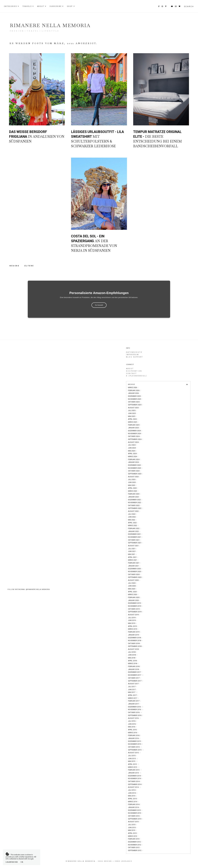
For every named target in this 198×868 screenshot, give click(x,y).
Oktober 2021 (135, 540)
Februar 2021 (134, 563)
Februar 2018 (134, 666)
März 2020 (133, 594)
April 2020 (133, 592)
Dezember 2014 (135, 776)
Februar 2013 (134, 839)
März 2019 (133, 629)
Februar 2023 (134, 494)
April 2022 (133, 523)
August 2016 (134, 718)
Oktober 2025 (135, 402)
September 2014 (135, 784)
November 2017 (136, 675)
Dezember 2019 (135, 603)
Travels (27, 6)
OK (22, 862)
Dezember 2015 (135, 741)
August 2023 (134, 477)
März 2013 (133, 836)
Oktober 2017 (135, 678)
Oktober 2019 (135, 609)
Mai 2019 (132, 623)
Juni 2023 (133, 482)
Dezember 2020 (135, 569)
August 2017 (134, 684)
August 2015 (134, 753)
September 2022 (135, 508)
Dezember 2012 (135, 842)
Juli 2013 (132, 825)
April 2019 (133, 626)
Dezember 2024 (135, 431)
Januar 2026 (134, 393)
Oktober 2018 (135, 643)
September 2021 (135, 543)
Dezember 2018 (135, 638)
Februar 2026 (134, 390)
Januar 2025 (134, 428)
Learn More (12, 862)
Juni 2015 (133, 758)
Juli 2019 (132, 618)
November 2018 (135, 641)
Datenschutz (134, 352)
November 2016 (136, 710)
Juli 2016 (132, 721)
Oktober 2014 (135, 781)
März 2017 (133, 698)
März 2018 (133, 663)
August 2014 (134, 787)
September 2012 (135, 850)
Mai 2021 (132, 554)
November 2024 (135, 434)
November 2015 (135, 744)
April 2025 (133, 419)
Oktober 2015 (135, 747)
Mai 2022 (132, 520)
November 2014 (135, 779)
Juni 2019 (133, 620)
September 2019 (135, 612)
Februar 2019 (134, 632)
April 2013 (133, 833)
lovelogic (127, 861)
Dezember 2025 (135, 396)
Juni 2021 (133, 551)
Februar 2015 (135, 770)
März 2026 (133, 387)
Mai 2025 (132, 416)
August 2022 (134, 511)
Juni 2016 (133, 724)
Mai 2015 (133, 761)
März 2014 (133, 802)
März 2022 (133, 525)
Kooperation (134, 371)
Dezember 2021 (135, 534)
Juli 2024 (132, 445)
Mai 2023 (132, 485)
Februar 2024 (134, 459)
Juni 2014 (133, 793)
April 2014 (133, 799)
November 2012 (135, 845)
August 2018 (134, 649)
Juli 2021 (132, 549)
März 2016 (133, 733)
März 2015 (134, 767)
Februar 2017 (134, 701)
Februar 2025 (134, 425)
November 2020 (135, 572)
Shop (70, 6)
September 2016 (135, 715)
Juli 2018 (132, 652)
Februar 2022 (134, 528)
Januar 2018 (134, 669)
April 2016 (133, 730)
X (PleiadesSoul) (137, 376)
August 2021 (134, 546)
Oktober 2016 (135, 712)
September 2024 (135, 439)
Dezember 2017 (135, 672)
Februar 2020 (134, 597)
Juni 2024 (133, 448)
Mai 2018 (132, 658)
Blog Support (135, 357)
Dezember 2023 (135, 465)
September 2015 (136, 750)
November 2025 (135, 399)
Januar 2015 (135, 773)
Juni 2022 (133, 517)
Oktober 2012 (135, 848)
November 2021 (135, 537)
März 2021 (133, 560)
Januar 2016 (134, 738)
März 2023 (133, 491)
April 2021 (133, 557)
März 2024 (133, 456)
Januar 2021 (134, 566)
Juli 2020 (132, 583)
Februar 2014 (134, 804)
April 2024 (133, 454)
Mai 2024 (132, 451)
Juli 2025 (132, 410)
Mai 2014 (132, 796)
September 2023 (135, 474)
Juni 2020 (133, 586)
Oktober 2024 (135, 436)
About (41, 6)
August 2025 (134, 408)
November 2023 (135, 468)
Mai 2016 (132, 727)
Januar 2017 (134, 704)
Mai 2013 (132, 830)
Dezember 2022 (135, 500)
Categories (10, 6)
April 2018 (133, 661)
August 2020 (134, 580)
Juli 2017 (132, 687)
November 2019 (135, 606)
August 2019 (134, 615)
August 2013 (134, 822)
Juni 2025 (133, 413)
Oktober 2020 (135, 574)
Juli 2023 (132, 479)
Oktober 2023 (135, 471)
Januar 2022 (134, 531)
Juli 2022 (132, 514)
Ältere (29, 266)
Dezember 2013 (135, 810)
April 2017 (133, 695)
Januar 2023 (134, 497)
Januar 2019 (134, 635)
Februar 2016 (134, 735)
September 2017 (135, 681)
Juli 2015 (132, 756)
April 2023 (133, 488)
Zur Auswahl (99, 305)
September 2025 (135, 405)
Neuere (15, 266)
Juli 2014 (132, 790)
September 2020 (135, 577)
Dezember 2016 (136, 707)
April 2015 (133, 764)
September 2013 (135, 819)
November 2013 (135, 813)
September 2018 (135, 646)
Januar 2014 (134, 807)
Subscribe (56, 6)
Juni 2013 (133, 827)
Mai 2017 (133, 692)
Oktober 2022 (135, 505)
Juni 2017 (133, 689)
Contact (131, 373)
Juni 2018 (133, 655)
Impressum (133, 355)
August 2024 (134, 442)
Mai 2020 (132, 589)
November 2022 (135, 503)
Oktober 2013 (135, 816)
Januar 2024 (134, 462)
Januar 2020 (134, 600)
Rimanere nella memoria (50, 25)
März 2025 (133, 422)
